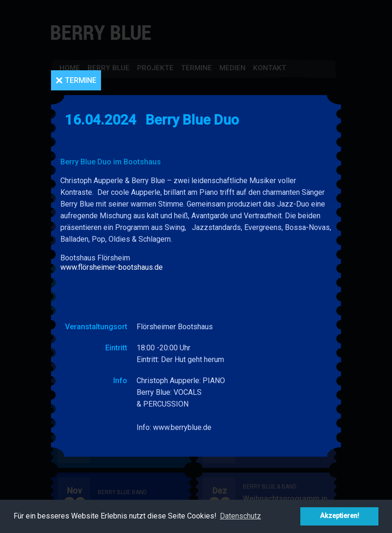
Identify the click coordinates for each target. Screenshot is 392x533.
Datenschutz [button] (240, 516)
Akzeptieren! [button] (340, 516)
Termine (81, 80)
